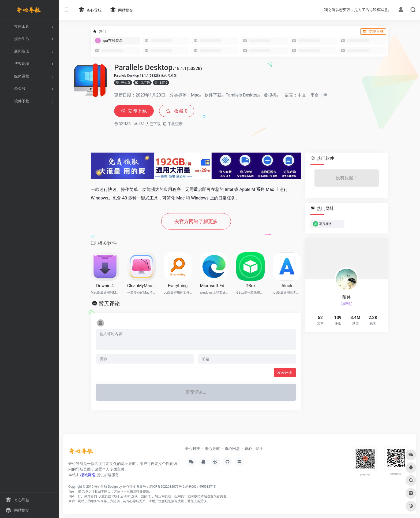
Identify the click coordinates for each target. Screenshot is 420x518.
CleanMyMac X (141, 286)
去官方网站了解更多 (196, 221)
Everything (178, 286)
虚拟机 (270, 95)
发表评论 (285, 372)
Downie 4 (105, 286)
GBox (250, 286)
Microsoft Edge (214, 286)
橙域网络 (88, 475)
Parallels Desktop (242, 95)
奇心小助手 (254, 449)
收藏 (177, 111)
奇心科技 (193, 449)
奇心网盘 (232, 449)
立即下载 (134, 111)
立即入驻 (373, 31)
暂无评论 (109, 304)
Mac (195, 95)
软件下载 (213, 95)
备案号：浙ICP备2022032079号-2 (160, 487)
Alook (287, 286)
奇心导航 (212, 449)
